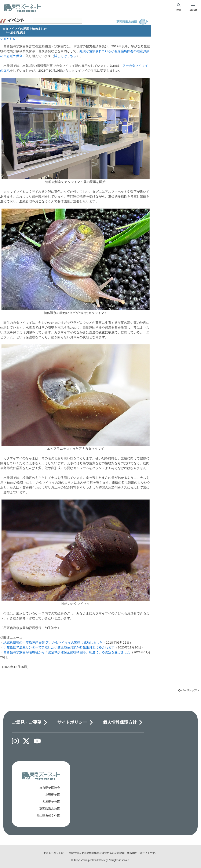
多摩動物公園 (51, 802)
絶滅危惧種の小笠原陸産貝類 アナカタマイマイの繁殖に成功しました (53, 642)
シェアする (8, 39)
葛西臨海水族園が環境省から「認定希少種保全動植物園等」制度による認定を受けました (67, 652)
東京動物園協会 (50, 788)
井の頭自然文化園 (48, 816)
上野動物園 (53, 795)
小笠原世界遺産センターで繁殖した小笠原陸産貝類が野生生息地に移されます (59, 647)
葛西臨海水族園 (50, 809)
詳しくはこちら (65, 56)
